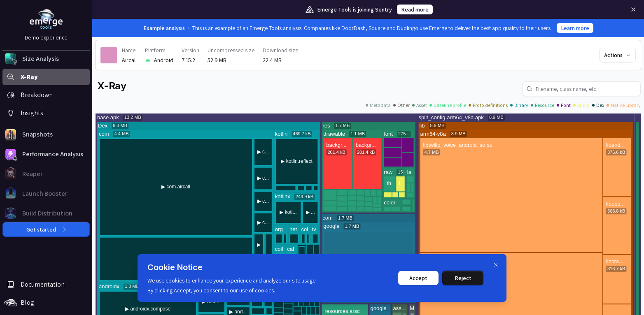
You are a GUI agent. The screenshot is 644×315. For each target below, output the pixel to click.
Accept (418, 278)
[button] (46, 59)
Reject (463, 278)
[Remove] (633, 9)
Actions (618, 55)
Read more (415, 9)
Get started (46, 229)
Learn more (575, 28)
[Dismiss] (496, 265)
